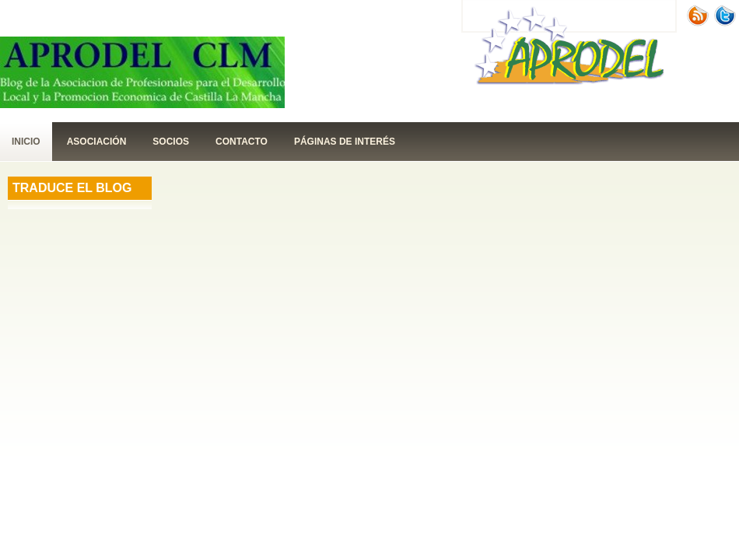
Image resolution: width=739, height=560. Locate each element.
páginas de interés (345, 142)
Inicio (26, 142)
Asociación (97, 142)
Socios (171, 142)
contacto (242, 142)
